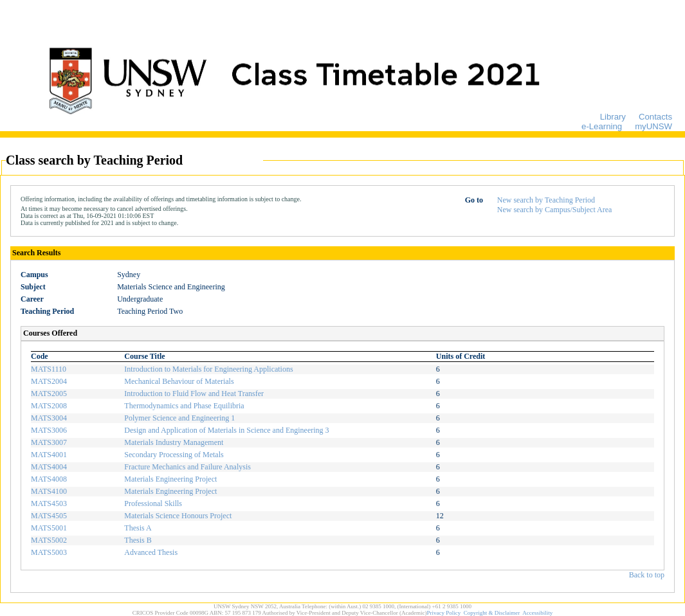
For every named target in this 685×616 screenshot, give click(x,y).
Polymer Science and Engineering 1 (179, 418)
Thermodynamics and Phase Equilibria (184, 406)
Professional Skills (153, 503)
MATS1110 (49, 369)
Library (613, 117)
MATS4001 (49, 455)
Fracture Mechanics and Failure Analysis (187, 467)
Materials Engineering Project (170, 479)
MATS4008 (49, 479)
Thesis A (138, 528)
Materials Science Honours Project (178, 516)
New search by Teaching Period (546, 200)
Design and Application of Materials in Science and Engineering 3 (226, 430)
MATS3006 (49, 430)
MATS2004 (49, 381)
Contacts (655, 117)
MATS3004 (49, 418)
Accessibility (537, 613)
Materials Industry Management (174, 442)
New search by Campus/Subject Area (555, 210)
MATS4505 (49, 516)
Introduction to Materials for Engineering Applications (208, 369)
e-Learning (602, 126)
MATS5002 (49, 540)
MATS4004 (49, 467)
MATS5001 (49, 528)
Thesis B (138, 540)
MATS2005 (49, 394)
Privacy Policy (444, 613)
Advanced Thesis (151, 552)
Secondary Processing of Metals (174, 455)
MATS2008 (49, 406)
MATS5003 (49, 552)
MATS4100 (49, 491)
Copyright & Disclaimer (492, 613)
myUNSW (653, 126)
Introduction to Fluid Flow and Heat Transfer (194, 394)
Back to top (647, 575)
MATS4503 (49, 503)
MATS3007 (49, 442)
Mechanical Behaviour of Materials (179, 381)
